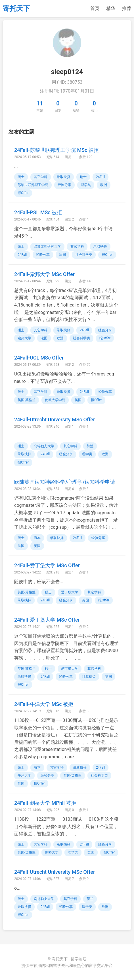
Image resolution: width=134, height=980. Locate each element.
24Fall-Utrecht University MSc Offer (55, 419)
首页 (95, 8)
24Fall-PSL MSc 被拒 (38, 212)
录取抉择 (64, 177)
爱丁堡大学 (70, 592)
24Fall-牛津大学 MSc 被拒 (44, 704)
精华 (111, 8)
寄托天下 (16, 9)
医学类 (87, 907)
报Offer (23, 193)
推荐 (127, 8)
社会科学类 (84, 255)
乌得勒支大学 (44, 446)
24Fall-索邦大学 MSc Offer (44, 274)
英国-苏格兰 (27, 592)
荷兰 (90, 446)
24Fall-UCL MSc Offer (39, 358)
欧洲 (104, 185)
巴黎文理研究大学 (47, 246)
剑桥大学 (52, 852)
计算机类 (89, 677)
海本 (37, 538)
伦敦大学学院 (55, 400)
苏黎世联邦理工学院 (33, 185)
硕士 (21, 177)
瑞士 (83, 177)
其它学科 (41, 177)
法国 (62, 255)
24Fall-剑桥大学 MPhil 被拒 (45, 803)
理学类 (86, 185)
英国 (78, 400)
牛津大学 (24, 775)
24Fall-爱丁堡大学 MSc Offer (47, 565)
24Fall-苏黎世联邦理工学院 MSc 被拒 (56, 150)
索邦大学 (24, 338)
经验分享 (64, 185)
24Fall (101, 177)
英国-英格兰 (27, 400)
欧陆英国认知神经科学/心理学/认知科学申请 (65, 482)
